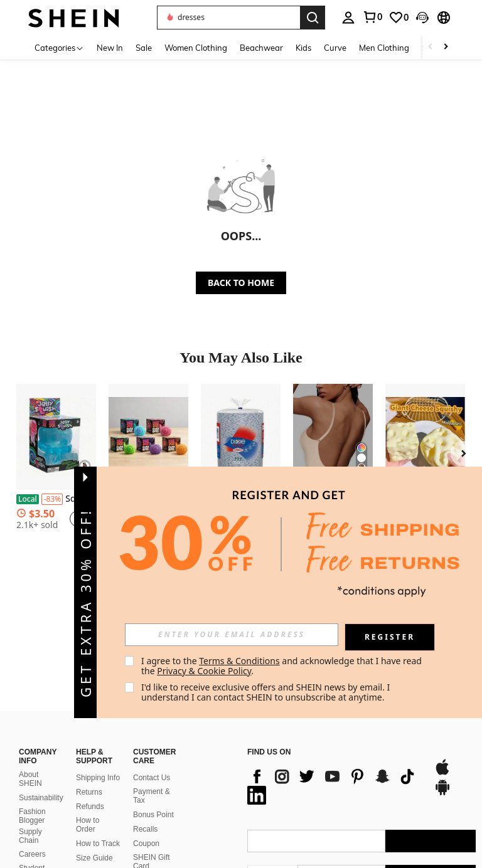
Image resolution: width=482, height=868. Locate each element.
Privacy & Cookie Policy (204, 671)
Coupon (146, 763)
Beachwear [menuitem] (261, 48)
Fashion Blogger (32, 736)
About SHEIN (30, 699)
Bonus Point (153, 734)
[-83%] (52, 499)
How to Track (98, 763)
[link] (372, 17)
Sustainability (41, 717)
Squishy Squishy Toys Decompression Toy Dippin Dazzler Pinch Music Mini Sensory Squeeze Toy (56, 499)
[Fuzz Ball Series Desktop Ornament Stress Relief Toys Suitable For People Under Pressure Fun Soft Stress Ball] (148, 437)
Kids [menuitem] (303, 48)
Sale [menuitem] (144, 48)
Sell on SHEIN (88, 811)
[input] (232, 635)
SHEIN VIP (94, 793)
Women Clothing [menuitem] (196, 48)
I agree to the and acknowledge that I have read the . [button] (283, 666)
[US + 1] (272, 797)
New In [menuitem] (110, 48)
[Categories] (59, 47)
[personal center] (348, 18)
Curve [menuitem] (335, 48)
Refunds (90, 727)
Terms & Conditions (239, 661)
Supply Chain (30, 756)
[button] (228, 18)
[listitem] (56, 468)
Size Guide (94, 778)
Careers (32, 775)
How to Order (88, 745)
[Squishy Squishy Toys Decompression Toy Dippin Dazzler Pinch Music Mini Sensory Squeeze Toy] (56, 437)
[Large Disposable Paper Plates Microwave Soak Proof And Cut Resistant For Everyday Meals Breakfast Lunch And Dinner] (241, 437)
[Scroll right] (446, 47)
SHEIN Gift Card (152, 781)
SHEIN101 (37, 812)
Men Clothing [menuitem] (384, 48)
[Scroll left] (431, 47)
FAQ (141, 800)
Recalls (145, 749)
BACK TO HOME (241, 283)
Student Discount (34, 793)
